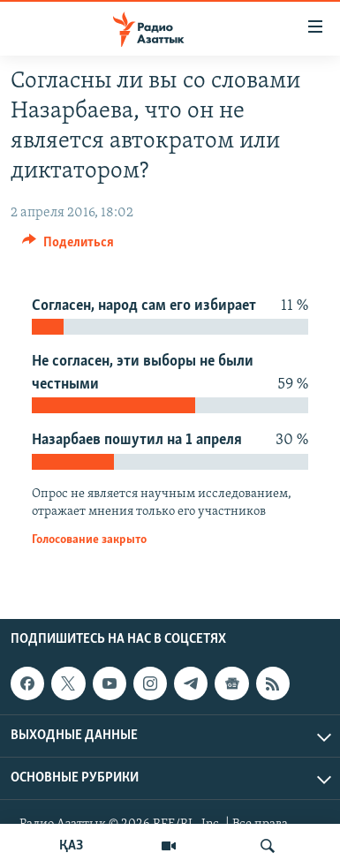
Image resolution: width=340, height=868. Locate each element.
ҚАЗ (71, 846)
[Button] (68, 246)
